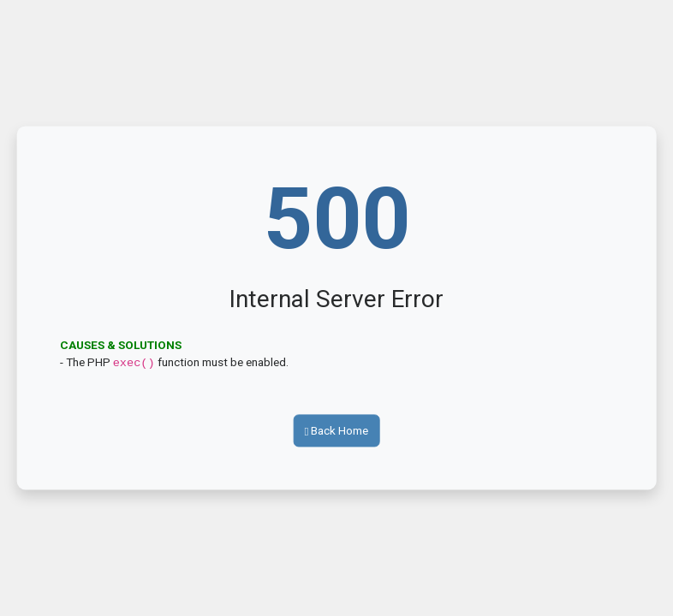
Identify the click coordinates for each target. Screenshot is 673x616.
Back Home (337, 429)
